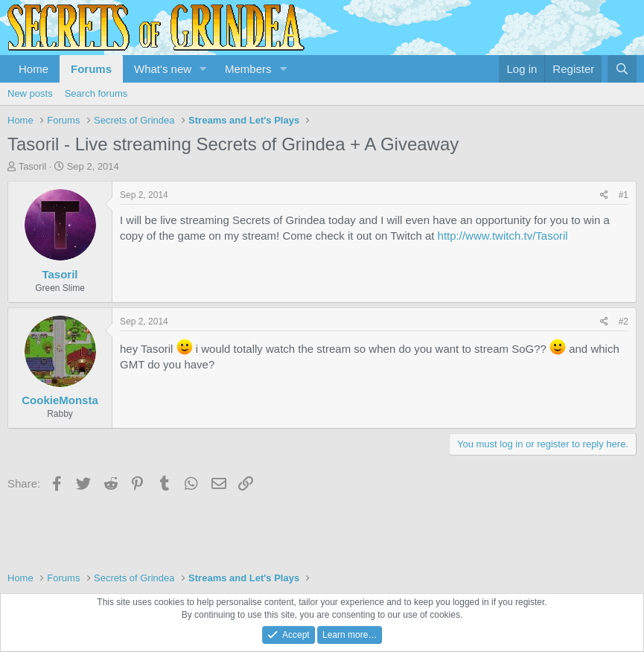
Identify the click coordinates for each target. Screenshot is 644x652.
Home (34, 69)
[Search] (622, 69)
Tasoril (33, 166)
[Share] (604, 195)
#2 (624, 322)
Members (248, 69)
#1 (624, 195)
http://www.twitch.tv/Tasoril (503, 236)
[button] (203, 69)
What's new (163, 69)
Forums (91, 69)
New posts (30, 93)
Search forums (96, 93)
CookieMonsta (60, 400)
